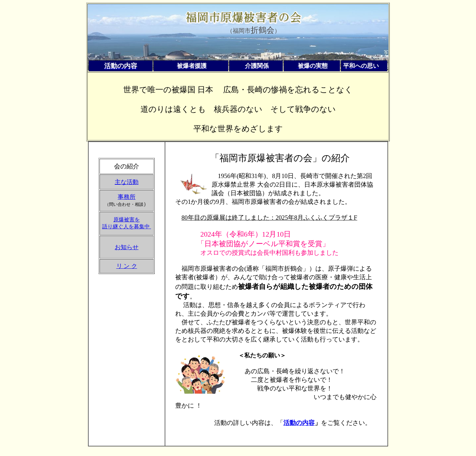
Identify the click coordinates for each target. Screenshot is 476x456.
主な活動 (127, 182)
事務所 (127, 197)
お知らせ (127, 247)
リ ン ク (127, 266)
